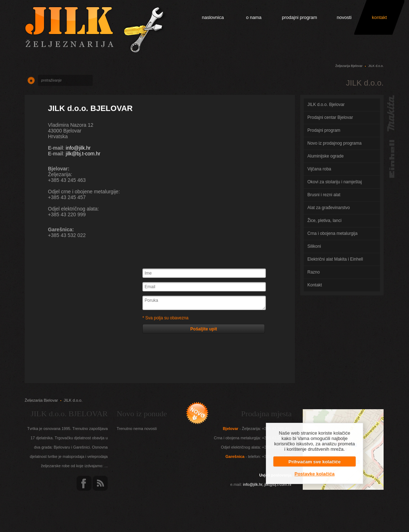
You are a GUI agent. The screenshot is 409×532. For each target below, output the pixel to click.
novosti (344, 17)
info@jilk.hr (78, 148)
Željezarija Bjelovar (349, 66)
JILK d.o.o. (376, 66)
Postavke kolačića (315, 474)
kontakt (379, 17)
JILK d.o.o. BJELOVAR (90, 108)
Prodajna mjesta (266, 414)
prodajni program (300, 17)
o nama (254, 17)
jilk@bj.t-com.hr (83, 154)
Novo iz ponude (142, 414)
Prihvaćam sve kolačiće (315, 462)
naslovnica (213, 17)
